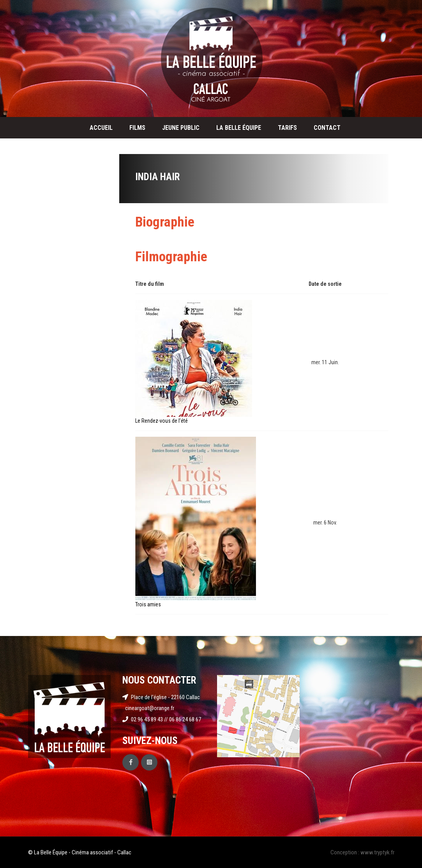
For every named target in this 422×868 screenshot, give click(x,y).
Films (137, 128)
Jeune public (181, 128)
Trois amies (148, 604)
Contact (327, 128)
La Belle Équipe (239, 128)
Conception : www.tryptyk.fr (362, 852)
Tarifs (287, 128)
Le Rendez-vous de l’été (162, 421)
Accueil (101, 128)
